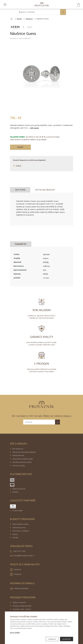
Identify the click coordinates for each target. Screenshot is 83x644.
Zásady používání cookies (22, 462)
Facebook (16, 570)
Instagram (16, 574)
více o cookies (15, 632)
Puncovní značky (19, 466)
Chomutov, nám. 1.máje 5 (22, 609)
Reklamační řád (18, 455)
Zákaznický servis (19, 528)
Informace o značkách (21, 531)
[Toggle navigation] (5, 4)
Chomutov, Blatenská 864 (22, 606)
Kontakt (15, 538)
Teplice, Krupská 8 (19, 602)
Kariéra (15, 534)
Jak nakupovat (18, 449)
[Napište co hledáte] (39, 12)
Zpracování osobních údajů (23, 459)
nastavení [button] (52, 639)
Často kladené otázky (21, 524)
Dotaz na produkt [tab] (45, 190)
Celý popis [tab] (20, 190)
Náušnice (29, 19)
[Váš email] (39, 422)
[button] (63, 12)
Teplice (19, 166)
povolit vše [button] (67, 639)
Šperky (19, 19)
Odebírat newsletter (21, 588)
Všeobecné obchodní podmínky (24, 452)
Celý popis (34, 128)
